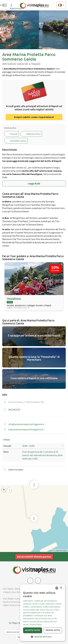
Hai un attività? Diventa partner (34, 557)
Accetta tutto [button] (33, 630)
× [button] (61, 588)
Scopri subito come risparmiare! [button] (34, 117)
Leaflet (50, 551)
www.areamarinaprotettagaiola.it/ (26, 429)
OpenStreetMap (61, 551)
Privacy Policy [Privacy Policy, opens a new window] (36, 625)
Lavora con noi (13, 632)
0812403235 (14, 410)
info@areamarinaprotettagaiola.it (26, 424)
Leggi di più (34, 183)
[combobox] (57, 588)
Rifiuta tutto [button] (53, 630)
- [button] (10, 490)
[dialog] (43, 613)
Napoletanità (16, 6)
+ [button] (4, 490)
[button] (43, 637)
